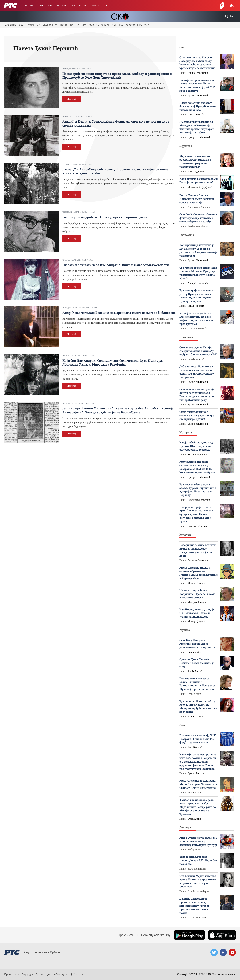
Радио (83, 5)
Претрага (143, 25)
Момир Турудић (196, 583)
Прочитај (72, 99)
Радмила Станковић (198, 560)
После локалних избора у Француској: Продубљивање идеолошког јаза (197, 107)
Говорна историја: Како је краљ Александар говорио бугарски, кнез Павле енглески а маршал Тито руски (196, 515)
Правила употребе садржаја (53, 974)
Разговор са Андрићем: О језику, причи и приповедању (105, 217)
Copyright (27, 974)
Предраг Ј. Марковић (199, 137)
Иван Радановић (196, 172)
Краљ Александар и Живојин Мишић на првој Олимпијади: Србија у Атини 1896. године (199, 785)
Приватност (12, 974)
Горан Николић (196, 306)
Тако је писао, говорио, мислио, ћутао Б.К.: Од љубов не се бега (198, 861)
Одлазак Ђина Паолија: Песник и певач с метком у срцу (196, 663)
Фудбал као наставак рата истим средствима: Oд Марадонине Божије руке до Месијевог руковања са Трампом (198, 807)
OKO (51, 5)
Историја (34, 25)
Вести (29, 5)
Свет (22, 25)
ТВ (73, 5)
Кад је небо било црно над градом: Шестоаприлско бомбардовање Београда (196, 446)
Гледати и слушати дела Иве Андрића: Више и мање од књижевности (116, 265)
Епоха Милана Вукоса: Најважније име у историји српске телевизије (197, 199)
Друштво (10, 25)
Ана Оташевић (196, 115)
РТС (108, 5)
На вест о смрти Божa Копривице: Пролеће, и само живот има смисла (197, 594)
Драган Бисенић (196, 773)
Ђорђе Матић (195, 671)
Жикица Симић (196, 652)
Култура (81, 25)
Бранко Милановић (198, 96)
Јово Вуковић (195, 747)
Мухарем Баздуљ (197, 602)
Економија (50, 25)
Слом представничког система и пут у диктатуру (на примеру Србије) (197, 416)
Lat (232, 16)
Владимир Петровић (199, 500)
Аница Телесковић (198, 73)
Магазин (63, 5)
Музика (94, 25)
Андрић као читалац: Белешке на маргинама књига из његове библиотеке (119, 313)
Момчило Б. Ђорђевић (200, 187)
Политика (67, 25)
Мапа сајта (79, 974)
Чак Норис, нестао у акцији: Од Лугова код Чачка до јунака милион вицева (197, 613)
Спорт (41, 5)
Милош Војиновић (198, 455)
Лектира (117, 25)
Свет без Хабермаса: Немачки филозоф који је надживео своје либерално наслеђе (198, 218)
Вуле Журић (194, 819)
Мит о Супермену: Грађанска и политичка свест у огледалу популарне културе (198, 842)
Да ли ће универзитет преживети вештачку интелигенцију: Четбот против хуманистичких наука (195, 906)
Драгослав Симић (197, 526)
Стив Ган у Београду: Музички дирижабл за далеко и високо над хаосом (197, 644)
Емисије (96, 5)
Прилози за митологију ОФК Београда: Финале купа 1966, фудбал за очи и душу (198, 739)
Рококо (130, 25)
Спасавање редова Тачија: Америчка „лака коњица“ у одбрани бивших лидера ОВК (198, 351)
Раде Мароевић (196, 359)
